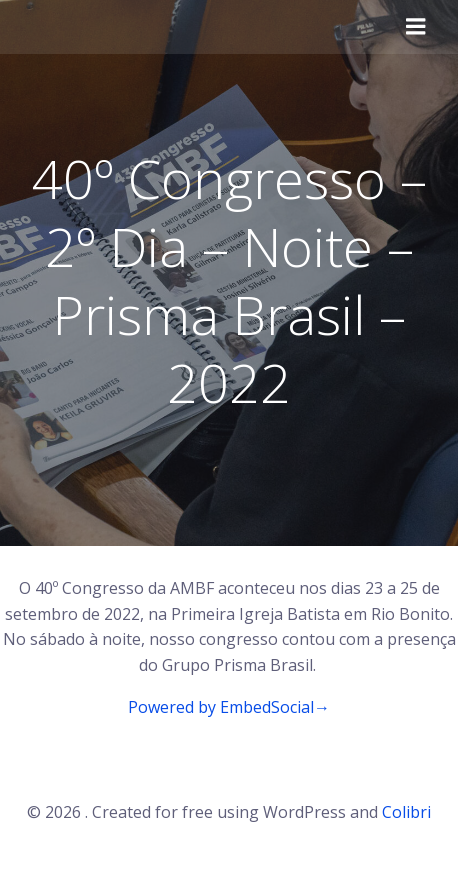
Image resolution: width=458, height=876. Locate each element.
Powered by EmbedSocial (229, 707)
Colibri (406, 812)
